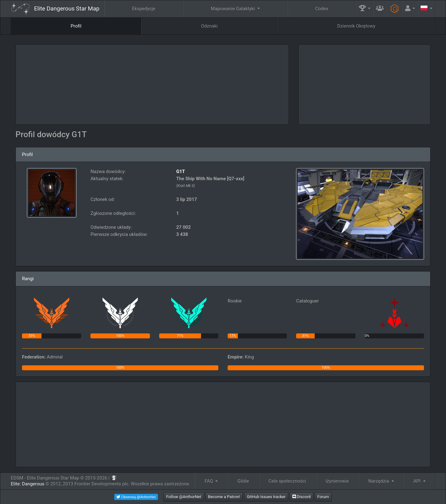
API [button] (418, 481)
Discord (302, 497)
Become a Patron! (224, 497)
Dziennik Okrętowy (356, 26)
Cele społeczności (287, 481)
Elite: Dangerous (28, 484)
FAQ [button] (210, 481)
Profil (76, 26)
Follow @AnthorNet (184, 497)
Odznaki (209, 26)
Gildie (243, 481)
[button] (365, 9)
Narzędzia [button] (379, 481)
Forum (323, 497)
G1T (181, 172)
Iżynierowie (337, 481)
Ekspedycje (144, 9)
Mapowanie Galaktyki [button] (234, 9)
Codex (322, 9)
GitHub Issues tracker (266, 497)
